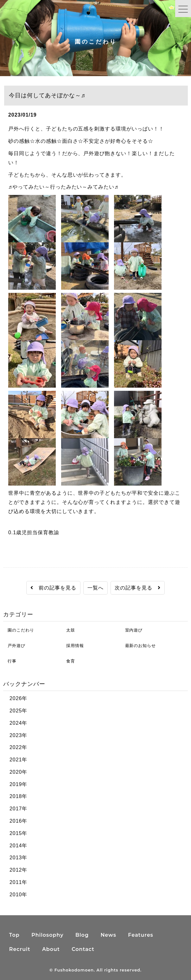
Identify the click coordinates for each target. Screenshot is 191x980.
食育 (68, 661)
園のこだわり (19, 630)
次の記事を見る (138, 588)
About (51, 949)
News (108, 935)
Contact (83, 949)
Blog (82, 935)
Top (14, 935)
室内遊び (132, 630)
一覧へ (95, 588)
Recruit (20, 949)
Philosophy (47, 935)
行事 (10, 661)
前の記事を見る (53, 588)
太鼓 (68, 630)
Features (140, 935)
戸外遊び (14, 646)
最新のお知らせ (138, 646)
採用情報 (73, 646)
